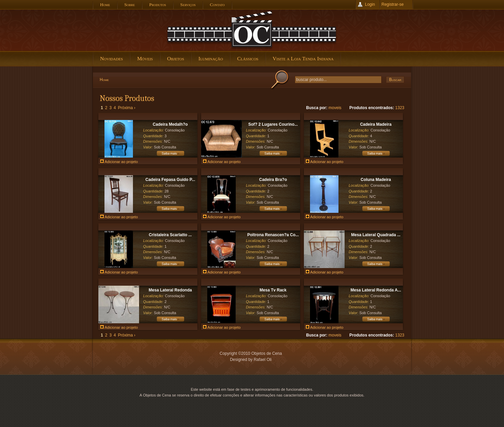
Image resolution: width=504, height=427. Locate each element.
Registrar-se (393, 4)
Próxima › (127, 108)
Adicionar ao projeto (119, 162)
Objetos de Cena (252, 30)
